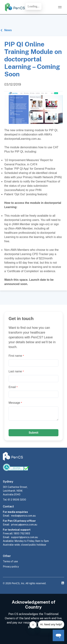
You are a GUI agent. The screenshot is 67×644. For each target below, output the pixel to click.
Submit (33, 433)
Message (15, 403)
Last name (16, 371)
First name (16, 356)
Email (13, 387)
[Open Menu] (60, 7)
